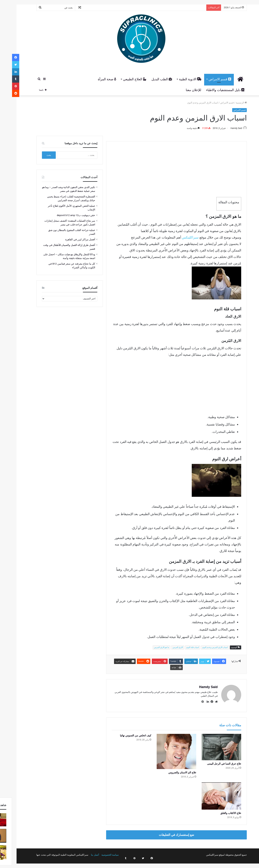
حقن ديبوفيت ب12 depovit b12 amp (64, 215)
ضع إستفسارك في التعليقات (164, 833)
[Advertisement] (164, 167)
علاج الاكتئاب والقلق (219, 811)
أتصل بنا (83, 853)
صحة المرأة (95, 79)
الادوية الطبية (178, 79)
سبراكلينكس (178, 238)
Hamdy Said (222, 128)
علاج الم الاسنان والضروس (170, 771)
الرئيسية (229, 103)
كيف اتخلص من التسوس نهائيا (124, 734)
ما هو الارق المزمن (149, 648)
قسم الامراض (208, 79)
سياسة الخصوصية (98, 853)
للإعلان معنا (181, 90)
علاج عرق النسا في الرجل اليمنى (212, 762)
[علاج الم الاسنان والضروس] (164, 750)
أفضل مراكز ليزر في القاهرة (68, 240)
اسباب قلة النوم (181, 648)
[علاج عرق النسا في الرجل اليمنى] (209, 745)
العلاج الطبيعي (123, 79)
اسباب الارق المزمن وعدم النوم (203, 648)
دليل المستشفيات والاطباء (213, 90)
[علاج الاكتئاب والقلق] (209, 794)
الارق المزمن (166, 648)
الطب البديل (150, 79)
